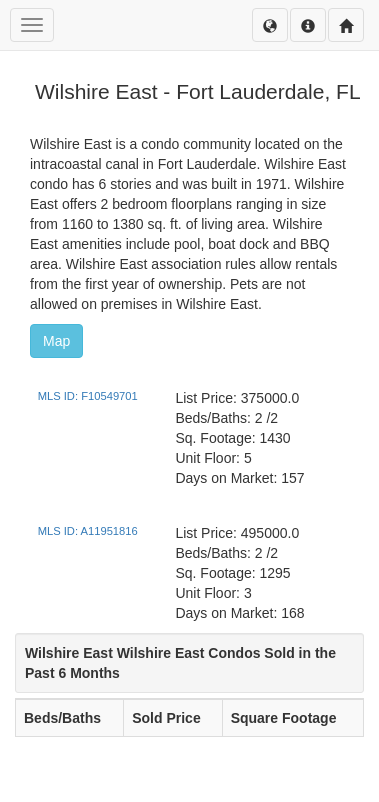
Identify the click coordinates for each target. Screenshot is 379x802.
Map (56, 341)
